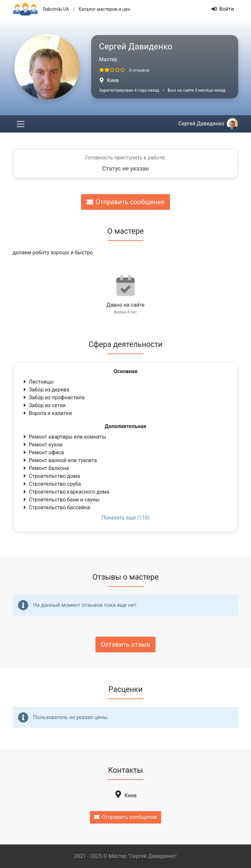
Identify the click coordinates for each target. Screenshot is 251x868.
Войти (223, 9)
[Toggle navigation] (21, 124)
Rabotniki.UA (56, 9)
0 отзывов (139, 70)
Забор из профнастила (53, 398)
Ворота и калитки (47, 413)
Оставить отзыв (126, 644)
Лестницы (38, 382)
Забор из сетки (44, 405)
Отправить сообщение (126, 202)
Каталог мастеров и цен (104, 9)
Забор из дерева (46, 390)
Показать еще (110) (125, 518)
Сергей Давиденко (208, 124)
